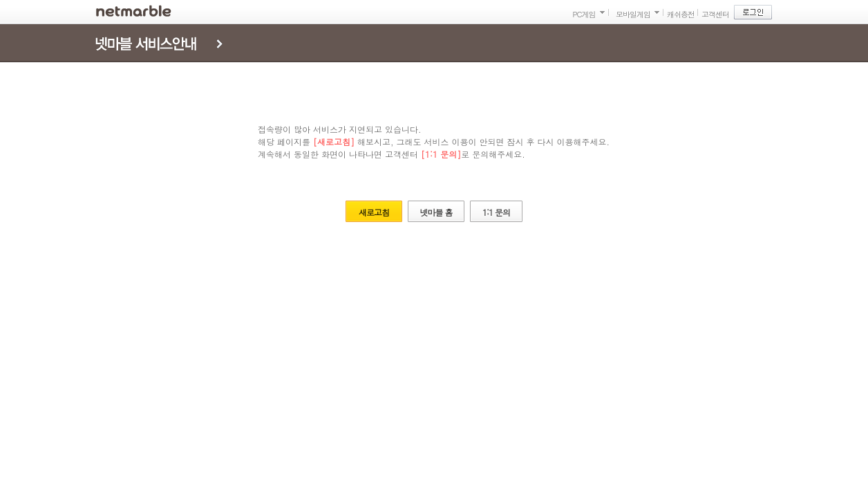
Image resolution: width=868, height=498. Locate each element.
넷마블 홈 (436, 212)
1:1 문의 (496, 212)
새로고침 (374, 212)
